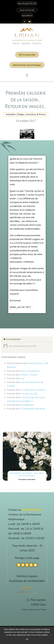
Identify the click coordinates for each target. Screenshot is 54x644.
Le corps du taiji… (30, 394)
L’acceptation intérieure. (33, 409)
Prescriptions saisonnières (27, 479)
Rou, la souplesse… (31, 371)
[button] (27, 75)
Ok (27, 639)
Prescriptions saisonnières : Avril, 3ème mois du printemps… (27, 474)
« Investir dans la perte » (33, 390)
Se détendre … (28, 405)
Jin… (23, 378)
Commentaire (12, 339)
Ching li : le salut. (29, 375)
